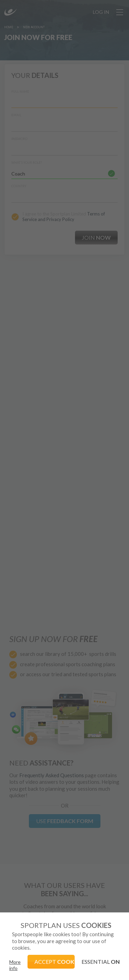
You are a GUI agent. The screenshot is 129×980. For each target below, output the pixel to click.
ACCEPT (55, 962)
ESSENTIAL (101, 962)
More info (15, 965)
